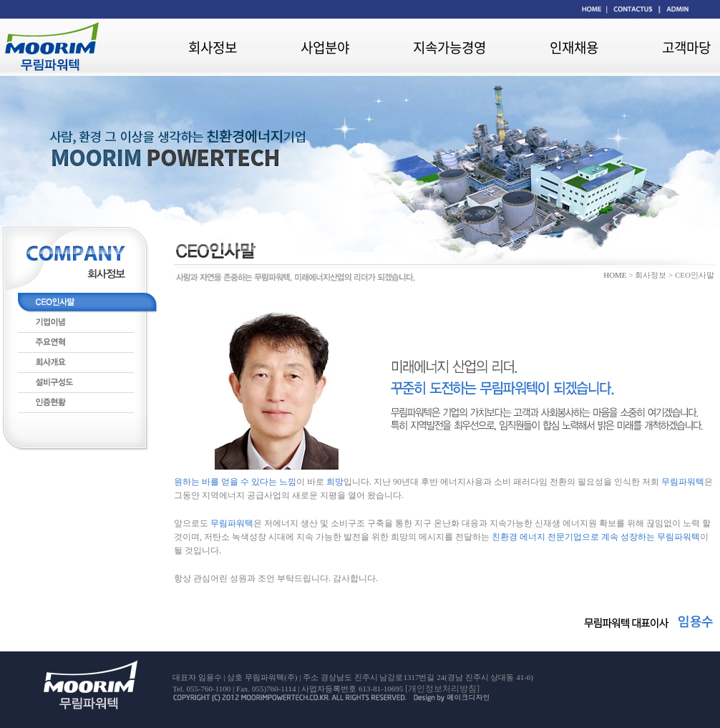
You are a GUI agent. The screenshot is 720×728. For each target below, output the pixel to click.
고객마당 (686, 47)
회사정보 (213, 47)
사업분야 (325, 47)
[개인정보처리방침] (442, 689)
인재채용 (574, 47)
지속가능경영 (449, 47)
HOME (615, 275)
